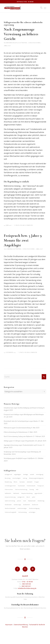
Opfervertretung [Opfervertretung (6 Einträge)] (10, 501)
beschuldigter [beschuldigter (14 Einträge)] (17, 478)
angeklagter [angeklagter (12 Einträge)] (18, 474)
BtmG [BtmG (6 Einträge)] (15, 482)
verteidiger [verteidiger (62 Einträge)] (32, 512)
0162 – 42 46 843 (27, 582)
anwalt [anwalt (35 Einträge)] (32, 474)
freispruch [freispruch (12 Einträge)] (41, 486)
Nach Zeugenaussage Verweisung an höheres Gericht (21, 34)
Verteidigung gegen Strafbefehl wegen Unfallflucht (19, 458)
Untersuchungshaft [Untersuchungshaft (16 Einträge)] (11, 512)
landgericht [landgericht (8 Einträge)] (21, 497)
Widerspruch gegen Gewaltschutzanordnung (17, 428)
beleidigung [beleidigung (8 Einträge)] (40, 474)
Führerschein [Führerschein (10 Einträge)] (9, 489)
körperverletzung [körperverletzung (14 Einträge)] (10, 497)
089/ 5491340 (26, 584)
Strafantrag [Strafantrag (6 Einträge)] (41, 501)
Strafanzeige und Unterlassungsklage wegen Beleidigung (21, 452)
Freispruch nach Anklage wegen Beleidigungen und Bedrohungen (24, 415)
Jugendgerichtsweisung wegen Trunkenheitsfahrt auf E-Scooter (23, 445)
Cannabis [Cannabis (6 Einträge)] (22, 482)
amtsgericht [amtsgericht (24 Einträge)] (8, 474)
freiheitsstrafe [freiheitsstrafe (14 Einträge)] (31, 486)
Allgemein (8, 249)
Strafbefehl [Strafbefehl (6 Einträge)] (27, 505)
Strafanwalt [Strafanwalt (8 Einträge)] (8, 505)
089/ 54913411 (26, 586)
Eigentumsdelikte (11, 43)
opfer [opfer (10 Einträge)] (34, 497)
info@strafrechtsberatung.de (27, 588)
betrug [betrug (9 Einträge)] (25, 478)
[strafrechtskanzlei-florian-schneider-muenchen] (21, 8)
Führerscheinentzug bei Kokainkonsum (16, 432)
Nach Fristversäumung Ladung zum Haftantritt (18, 436)
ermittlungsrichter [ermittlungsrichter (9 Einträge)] (10, 486)
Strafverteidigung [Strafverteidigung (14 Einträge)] (34, 508)
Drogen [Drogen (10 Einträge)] (37, 482)
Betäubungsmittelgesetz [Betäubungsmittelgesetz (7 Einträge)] (36, 478)
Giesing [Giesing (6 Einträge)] (32, 489)
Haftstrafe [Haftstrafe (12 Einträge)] (16, 493)
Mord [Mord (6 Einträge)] (28, 497)
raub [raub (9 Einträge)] (25, 501)
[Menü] (45, 8)
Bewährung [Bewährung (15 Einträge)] (8, 482)
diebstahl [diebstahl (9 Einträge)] (30, 482)
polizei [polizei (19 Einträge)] (19, 501)
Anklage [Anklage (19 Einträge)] (26, 474)
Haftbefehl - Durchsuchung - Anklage (27, 249)
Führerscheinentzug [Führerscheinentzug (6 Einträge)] (21, 489)
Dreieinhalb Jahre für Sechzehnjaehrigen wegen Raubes (21, 421)
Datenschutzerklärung (21, 625)
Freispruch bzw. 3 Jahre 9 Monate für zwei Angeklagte (23, 240)
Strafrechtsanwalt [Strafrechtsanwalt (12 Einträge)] (10, 508)
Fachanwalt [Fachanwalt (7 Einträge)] (21, 486)
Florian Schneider (25, 225)
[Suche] (40, 8)
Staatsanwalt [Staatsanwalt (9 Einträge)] (32, 501)
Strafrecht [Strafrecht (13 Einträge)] (35, 505)
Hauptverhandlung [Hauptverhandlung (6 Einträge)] (27, 493)
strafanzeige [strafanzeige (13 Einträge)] (17, 505)
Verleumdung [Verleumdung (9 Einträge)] (22, 512)
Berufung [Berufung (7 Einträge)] (8, 478)
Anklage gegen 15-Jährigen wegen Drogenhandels (19, 441)
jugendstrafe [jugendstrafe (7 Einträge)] (38, 493)
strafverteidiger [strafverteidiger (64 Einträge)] (22, 508)
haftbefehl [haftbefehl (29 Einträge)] (8, 493)
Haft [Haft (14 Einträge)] (37, 489)
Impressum (9, 625)
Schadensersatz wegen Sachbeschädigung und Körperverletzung (23, 408)
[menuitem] (40, 8)
